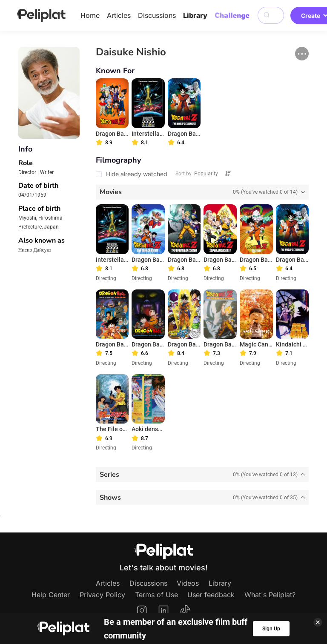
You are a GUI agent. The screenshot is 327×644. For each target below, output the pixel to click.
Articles (119, 15)
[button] (302, 54)
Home (90, 15)
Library (195, 15)
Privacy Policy (102, 595)
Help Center (51, 595)
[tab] (202, 192)
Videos (188, 583)
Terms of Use (156, 595)
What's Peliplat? (270, 595)
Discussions (157, 15)
